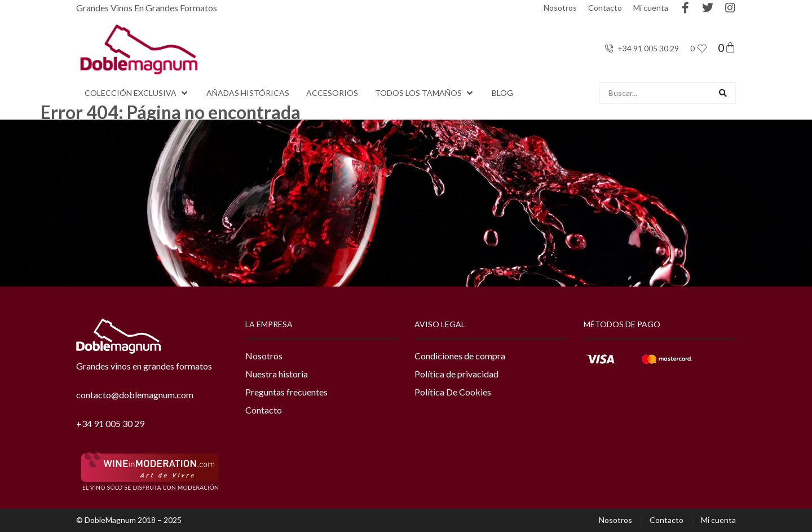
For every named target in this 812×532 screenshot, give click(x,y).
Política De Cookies (453, 392)
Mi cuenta (651, 8)
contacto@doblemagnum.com (135, 395)
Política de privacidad (456, 374)
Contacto (605, 8)
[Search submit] (723, 93)
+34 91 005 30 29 (110, 423)
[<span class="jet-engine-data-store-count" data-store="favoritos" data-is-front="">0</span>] (702, 49)
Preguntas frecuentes (286, 392)
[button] (137, 93)
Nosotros (560, 8)
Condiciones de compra (460, 356)
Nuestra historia (277, 374)
